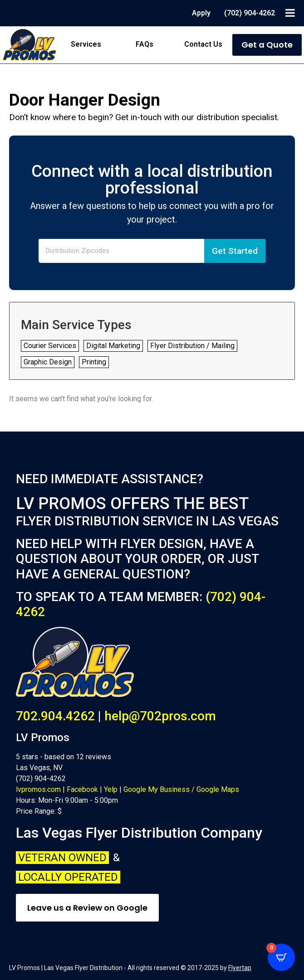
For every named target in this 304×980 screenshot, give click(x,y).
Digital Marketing (113, 346)
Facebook (82, 789)
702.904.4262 (55, 716)
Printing (94, 362)
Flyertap (240, 968)
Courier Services (50, 346)
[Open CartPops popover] (281, 957)
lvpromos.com (38, 789)
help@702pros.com (160, 716)
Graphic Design (48, 362)
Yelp (111, 789)
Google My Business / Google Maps (181, 789)
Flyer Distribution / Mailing (192, 346)
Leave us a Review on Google (87, 908)
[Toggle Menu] (290, 13)
